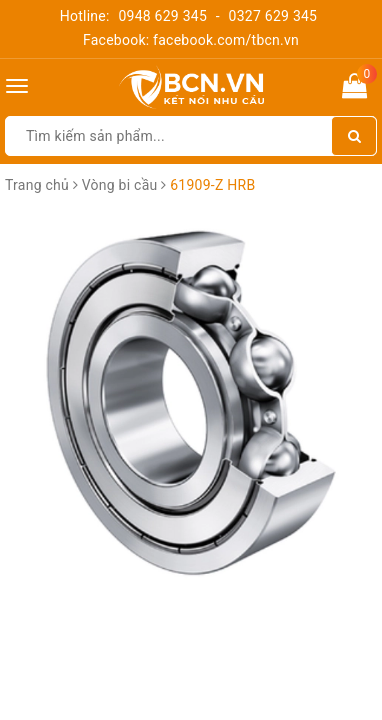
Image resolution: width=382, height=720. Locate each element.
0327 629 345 (273, 16)
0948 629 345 (162, 16)
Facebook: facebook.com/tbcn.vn (191, 40)
